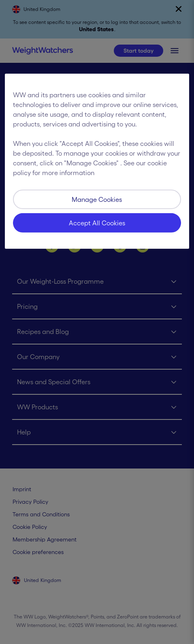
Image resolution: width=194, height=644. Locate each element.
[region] (97, 161)
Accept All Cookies (97, 223)
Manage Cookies (97, 199)
